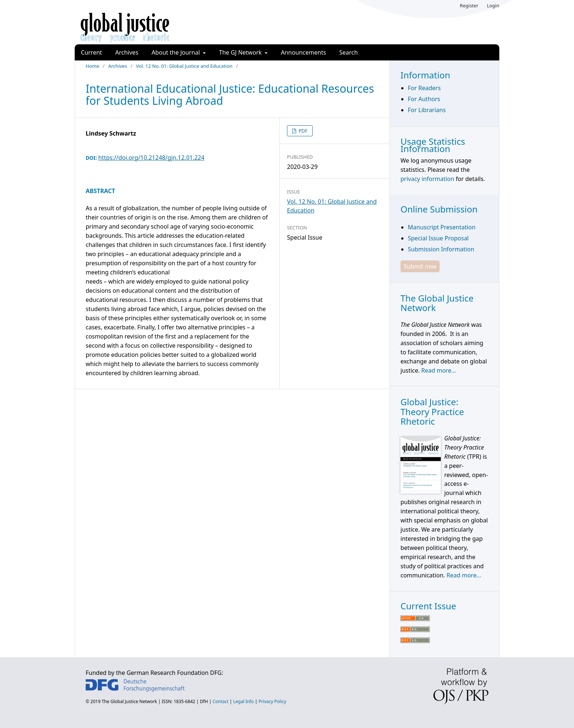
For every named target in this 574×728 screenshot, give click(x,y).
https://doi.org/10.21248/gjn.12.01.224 (151, 158)
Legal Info (243, 701)
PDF (302, 131)
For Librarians (427, 110)
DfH (204, 701)
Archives (127, 52)
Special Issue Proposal (438, 238)
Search (349, 52)
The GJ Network (241, 52)
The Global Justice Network (129, 701)
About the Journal (176, 52)
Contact (221, 701)
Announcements (303, 52)
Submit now (420, 266)
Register (469, 5)
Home (92, 66)
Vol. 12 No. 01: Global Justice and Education (184, 66)
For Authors (424, 99)
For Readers (424, 88)
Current (92, 52)
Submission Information (441, 249)
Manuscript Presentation (442, 227)
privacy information (427, 179)
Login (493, 5)
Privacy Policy (272, 701)
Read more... (439, 370)
